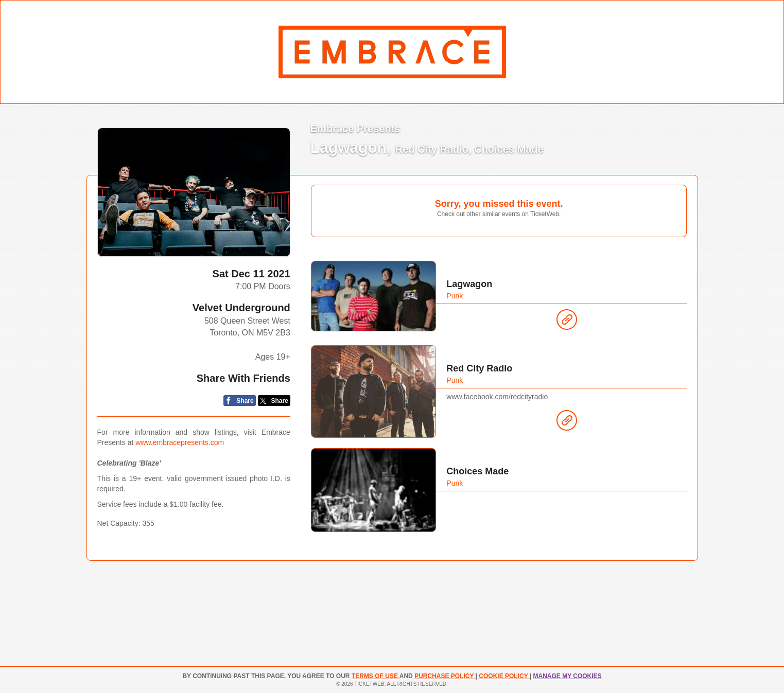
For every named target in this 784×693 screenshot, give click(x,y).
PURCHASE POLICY (445, 676)
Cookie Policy (504, 676)
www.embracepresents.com (180, 442)
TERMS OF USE (376, 676)
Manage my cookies (567, 676)
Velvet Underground (241, 308)
